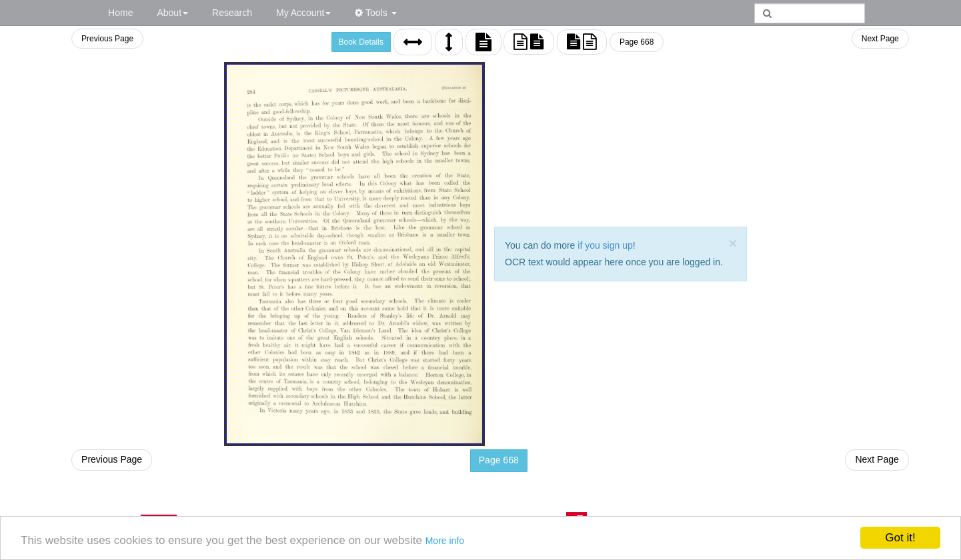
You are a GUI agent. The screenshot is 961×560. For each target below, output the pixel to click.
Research (232, 13)
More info (445, 541)
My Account (303, 13)
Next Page (880, 39)
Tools (375, 13)
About (172, 13)
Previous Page (107, 39)
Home (120, 13)
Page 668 (637, 42)
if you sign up (605, 245)
